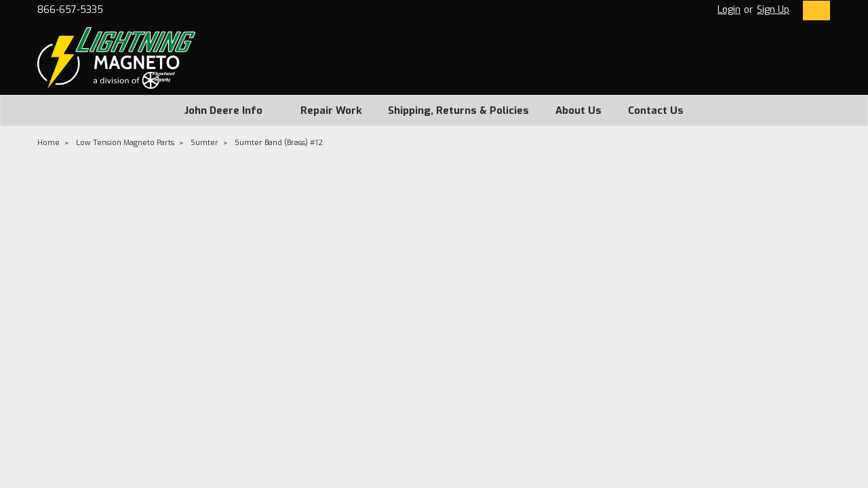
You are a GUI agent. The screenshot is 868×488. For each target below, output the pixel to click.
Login (729, 10)
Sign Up (773, 10)
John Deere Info (229, 110)
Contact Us (656, 110)
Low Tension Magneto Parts (125, 143)
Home (48, 143)
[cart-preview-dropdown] (813, 11)
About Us (578, 110)
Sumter (204, 143)
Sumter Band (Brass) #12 (279, 143)
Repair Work (331, 110)
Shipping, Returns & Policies (458, 110)
